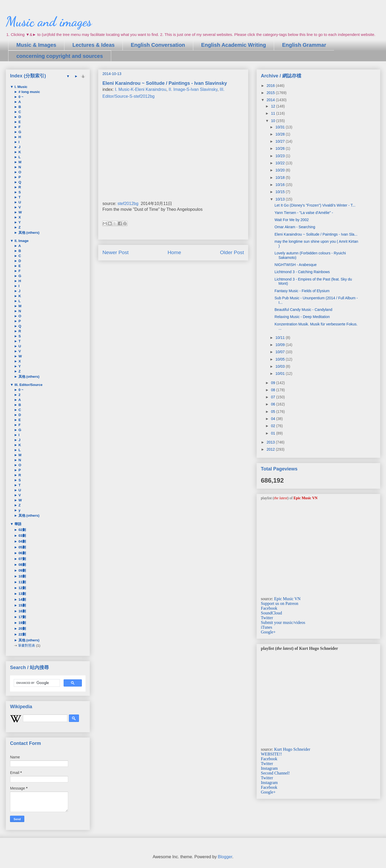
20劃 (22, 629)
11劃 (22, 582)
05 (273, 412)
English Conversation (158, 45)
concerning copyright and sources (60, 56)
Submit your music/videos (283, 622)
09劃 (22, 570)
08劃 (22, 565)
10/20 (281, 170)
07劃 (22, 559)
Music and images (49, 22)
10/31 (281, 127)
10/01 (281, 374)
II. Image (21, 241)
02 (273, 426)
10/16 (281, 185)
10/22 (281, 163)
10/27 (281, 141)
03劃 (22, 536)
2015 (271, 93)
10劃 (22, 576)
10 (273, 121)
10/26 (281, 148)
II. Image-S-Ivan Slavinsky (193, 89)
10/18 (281, 178)
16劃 (22, 611)
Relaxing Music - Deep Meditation (302, 317)
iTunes (267, 627)
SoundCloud (271, 613)
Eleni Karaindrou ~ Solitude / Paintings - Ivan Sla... (316, 234)
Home (174, 252)
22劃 (22, 634)
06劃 (22, 553)
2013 (271, 442)
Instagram (269, 768)
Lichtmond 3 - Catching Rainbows (302, 272)
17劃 (22, 617)
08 (273, 390)
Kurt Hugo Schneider (292, 749)
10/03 (281, 366)
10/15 (281, 192)
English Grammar (304, 45)
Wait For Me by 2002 (292, 220)
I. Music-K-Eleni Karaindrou (141, 89)
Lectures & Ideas (93, 45)
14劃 (22, 599)
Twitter (267, 618)
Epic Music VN (287, 599)
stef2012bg (128, 204)
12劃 (22, 588)
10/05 (281, 359)
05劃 (22, 547)
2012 (271, 449)
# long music (29, 92)
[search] (36, 683)
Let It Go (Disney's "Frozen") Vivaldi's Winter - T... (315, 205)
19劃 (22, 623)
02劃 (22, 530)
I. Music (20, 87)
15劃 (22, 605)
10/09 (281, 345)
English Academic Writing (234, 45)
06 (273, 404)
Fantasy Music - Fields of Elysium (302, 291)
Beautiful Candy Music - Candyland (303, 310)
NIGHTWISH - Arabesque (296, 265)
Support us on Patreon (280, 603)
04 (273, 419)
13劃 (22, 594)
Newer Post (116, 252)
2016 (271, 86)
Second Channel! (275, 773)
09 (273, 383)
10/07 (281, 352)
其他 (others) (28, 233)
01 (273, 433)
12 (273, 106)
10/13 (281, 199)
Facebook (269, 608)
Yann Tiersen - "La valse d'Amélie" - (304, 213)
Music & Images (36, 45)
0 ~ (20, 97)
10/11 (281, 338)
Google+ (268, 632)
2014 (271, 100)
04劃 (22, 541)
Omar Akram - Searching (295, 227)
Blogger (225, 857)
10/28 (281, 134)
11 (273, 113)
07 (273, 397)
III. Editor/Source (28, 385)
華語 (17, 524)
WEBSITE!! (271, 754)
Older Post (232, 252)
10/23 (281, 156)
